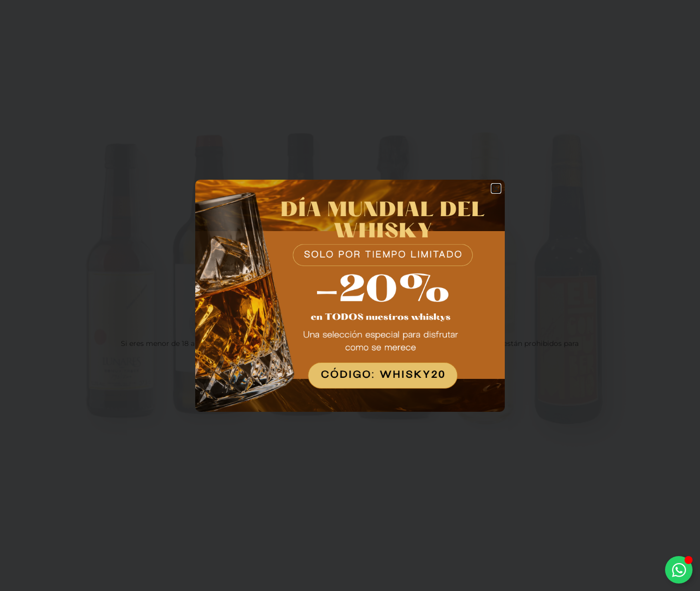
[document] (350, 295)
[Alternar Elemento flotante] (679, 570)
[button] (496, 188)
